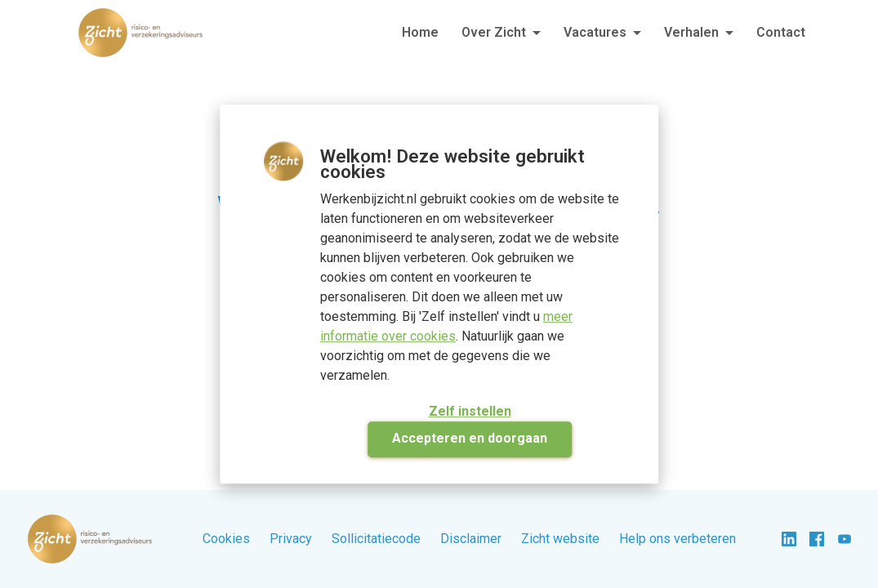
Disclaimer (471, 539)
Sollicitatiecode (376, 539)
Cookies (226, 539)
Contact (781, 32)
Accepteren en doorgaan (470, 438)
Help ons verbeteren (677, 539)
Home (420, 32)
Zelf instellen (470, 411)
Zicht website (560, 539)
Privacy (291, 539)
